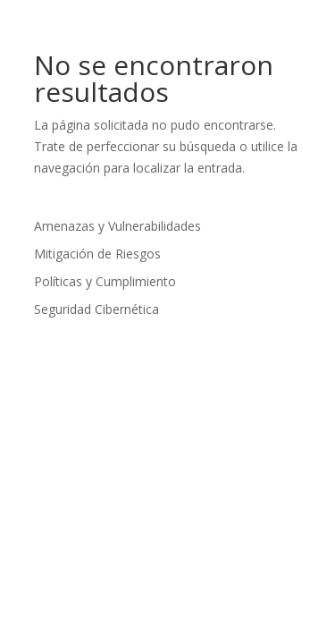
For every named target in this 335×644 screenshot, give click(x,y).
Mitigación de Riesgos (97, 254)
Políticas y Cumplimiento (105, 281)
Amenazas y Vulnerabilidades (117, 226)
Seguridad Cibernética (96, 309)
